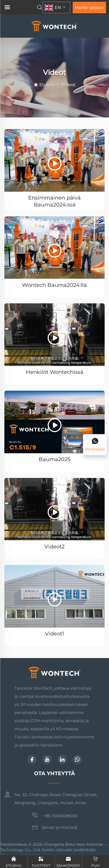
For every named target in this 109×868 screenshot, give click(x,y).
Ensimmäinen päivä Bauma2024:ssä (54, 201)
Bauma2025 (54, 459)
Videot (68, 85)
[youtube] (47, 760)
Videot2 (54, 547)
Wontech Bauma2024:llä (54, 285)
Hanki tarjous (89, 7)
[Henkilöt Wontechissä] (54, 335)
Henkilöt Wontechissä (55, 372)
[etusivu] (54, 26)
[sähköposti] (60, 828)
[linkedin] (62, 760)
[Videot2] (54, 509)
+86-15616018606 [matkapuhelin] (55, 815)
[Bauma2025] (54, 422)
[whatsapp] (77, 760)
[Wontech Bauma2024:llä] (54, 248)
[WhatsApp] (95, 445)
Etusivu (47, 85)
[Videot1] (54, 596)
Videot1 (55, 634)
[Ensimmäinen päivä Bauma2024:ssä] (54, 160)
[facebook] (32, 760)
